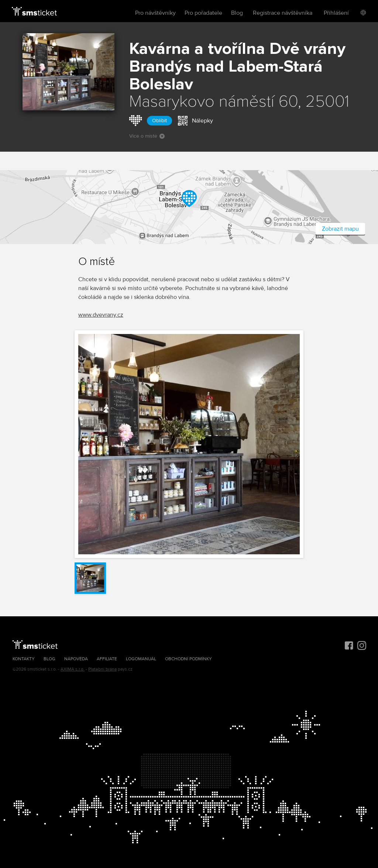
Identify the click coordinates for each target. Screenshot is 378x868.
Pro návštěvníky (155, 13)
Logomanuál (141, 659)
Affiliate (107, 659)
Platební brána (102, 669)
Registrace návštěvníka (283, 13)
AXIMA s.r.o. (73, 669)
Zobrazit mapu (340, 229)
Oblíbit (159, 120)
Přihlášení (336, 13)
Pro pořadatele (203, 13)
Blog (237, 13)
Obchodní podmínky (188, 659)
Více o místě (147, 136)
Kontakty (24, 659)
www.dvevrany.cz (101, 315)
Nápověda (76, 659)
